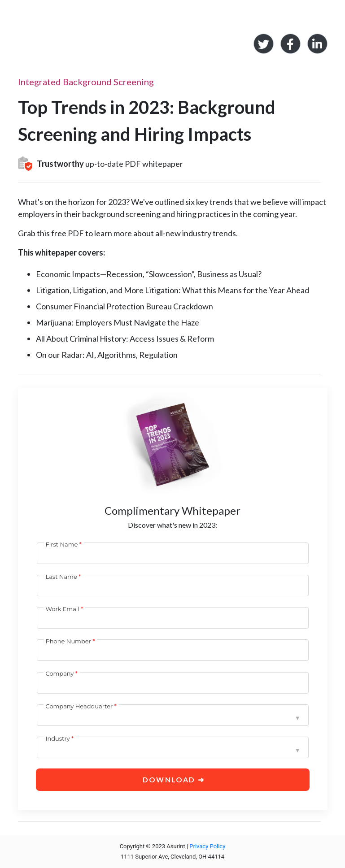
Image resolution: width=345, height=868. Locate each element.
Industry (58, 738)
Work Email (63, 609)
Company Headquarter (79, 706)
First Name (62, 544)
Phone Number (68, 641)
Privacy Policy (207, 846)
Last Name (61, 577)
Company (60, 673)
